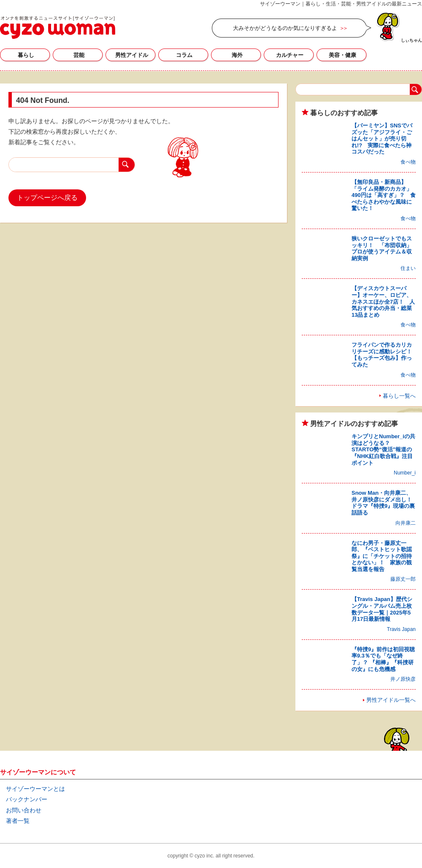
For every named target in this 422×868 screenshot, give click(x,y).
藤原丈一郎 (403, 579)
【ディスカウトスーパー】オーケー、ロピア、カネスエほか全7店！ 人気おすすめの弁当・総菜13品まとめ (383, 301)
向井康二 (406, 523)
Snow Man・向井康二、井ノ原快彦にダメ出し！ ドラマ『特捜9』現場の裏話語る (384, 503)
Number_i (405, 473)
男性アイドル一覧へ (391, 700)
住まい (408, 268)
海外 (237, 55)
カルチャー (290, 55)
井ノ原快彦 (403, 679)
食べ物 (408, 162)
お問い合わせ (24, 810)
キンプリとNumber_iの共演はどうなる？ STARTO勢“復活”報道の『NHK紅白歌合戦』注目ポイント (383, 449)
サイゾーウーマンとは (35, 789)
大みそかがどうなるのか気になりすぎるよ (285, 28)
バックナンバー (27, 799)
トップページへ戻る (47, 198)
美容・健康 (342, 55)
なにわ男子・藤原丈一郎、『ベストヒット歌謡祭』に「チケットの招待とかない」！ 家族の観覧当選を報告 (382, 556)
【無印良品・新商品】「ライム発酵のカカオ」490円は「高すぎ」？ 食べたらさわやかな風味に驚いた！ (384, 195)
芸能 (79, 55)
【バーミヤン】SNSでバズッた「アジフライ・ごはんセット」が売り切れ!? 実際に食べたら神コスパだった (382, 139)
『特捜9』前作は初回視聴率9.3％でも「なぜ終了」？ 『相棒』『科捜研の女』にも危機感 (383, 659)
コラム (184, 55)
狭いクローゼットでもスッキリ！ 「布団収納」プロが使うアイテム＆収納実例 (382, 248)
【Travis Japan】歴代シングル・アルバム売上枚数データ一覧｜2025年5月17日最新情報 (382, 609)
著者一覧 (18, 821)
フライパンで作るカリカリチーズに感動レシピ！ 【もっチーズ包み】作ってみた (384, 355)
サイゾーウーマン (58, 27)
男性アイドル (132, 55)
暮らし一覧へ (399, 396)
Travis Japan (401, 629)
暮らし (26, 55)
